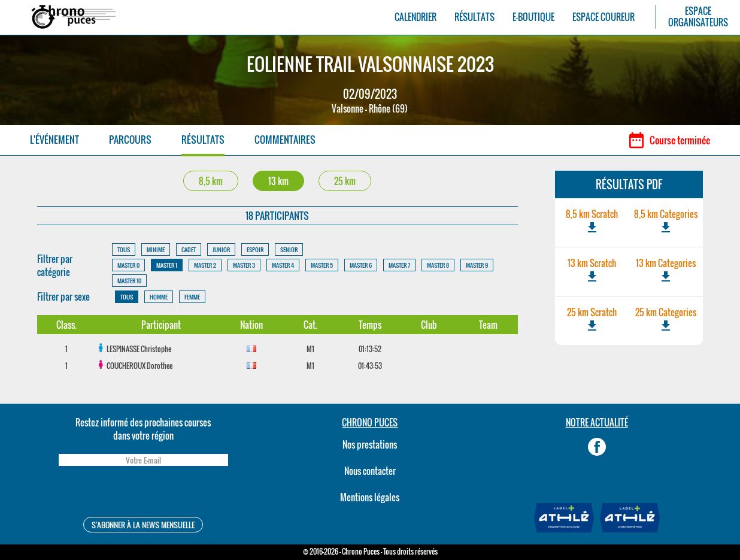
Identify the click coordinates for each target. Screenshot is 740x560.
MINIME (156, 249)
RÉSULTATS (474, 17)
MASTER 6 (361, 265)
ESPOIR (255, 249)
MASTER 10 (129, 281)
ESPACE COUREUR (603, 17)
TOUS (124, 249)
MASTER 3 (244, 265)
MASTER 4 (283, 265)
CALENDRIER (416, 17)
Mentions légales (370, 497)
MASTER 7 (399, 265)
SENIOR (289, 249)
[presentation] (143, 493)
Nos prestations (370, 444)
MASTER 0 (128, 265)
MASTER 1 (167, 265)
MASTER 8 (438, 265)
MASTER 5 (322, 265)
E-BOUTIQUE (533, 17)
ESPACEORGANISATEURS (698, 17)
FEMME (192, 297)
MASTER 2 (205, 265)
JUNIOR (221, 249)
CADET (189, 249)
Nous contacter (370, 471)
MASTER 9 (477, 265)
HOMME (159, 297)
